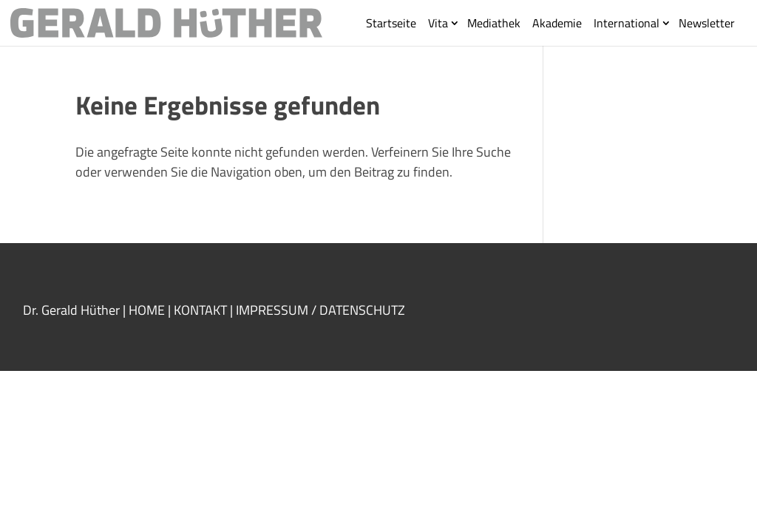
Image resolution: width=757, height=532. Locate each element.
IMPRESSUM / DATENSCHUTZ (322, 310)
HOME (147, 310)
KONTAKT (200, 310)
